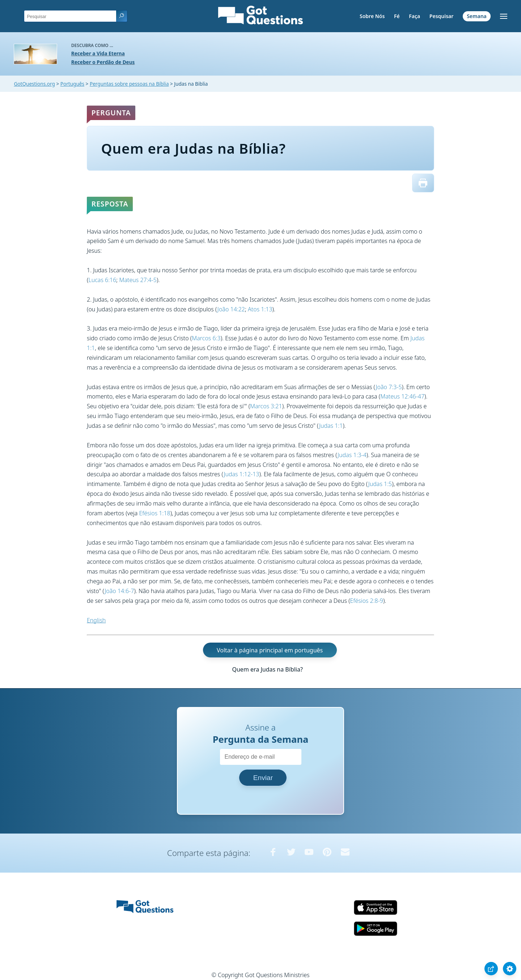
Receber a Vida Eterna (98, 53)
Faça (414, 16)
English (96, 620)
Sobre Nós (372, 16)
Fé (397, 16)
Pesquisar (442, 16)
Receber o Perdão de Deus (103, 62)
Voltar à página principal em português (270, 650)
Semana (477, 16)
